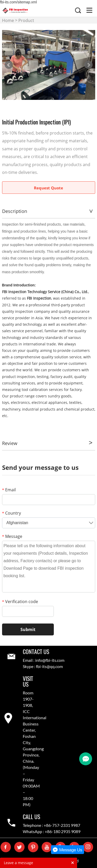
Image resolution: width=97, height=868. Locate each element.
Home (8, 20)
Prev (9, 65)
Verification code (20, 602)
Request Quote (48, 188)
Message (12, 536)
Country (12, 513)
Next (88, 65)
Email (9, 490)
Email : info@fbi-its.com (44, 660)
